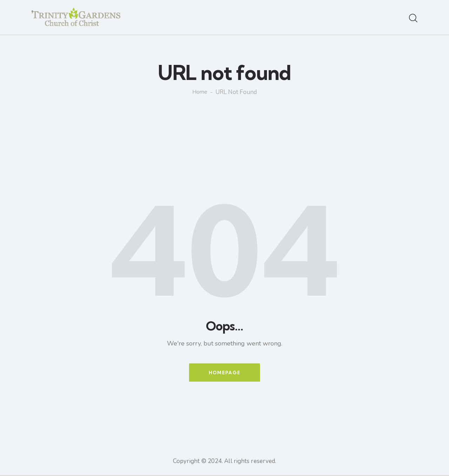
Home (200, 92)
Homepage (224, 373)
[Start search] (413, 19)
